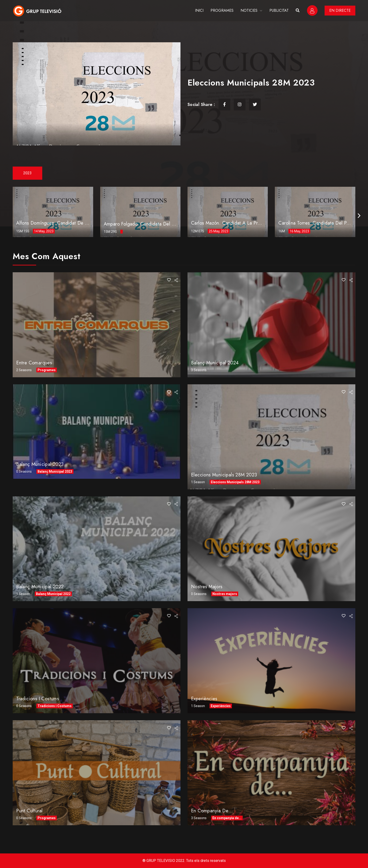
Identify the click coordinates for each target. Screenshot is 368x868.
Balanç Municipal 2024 (215, 363)
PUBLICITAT (279, 10)
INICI (199, 10)
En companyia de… (212, 811)
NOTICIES (249, 10)
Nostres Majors (207, 587)
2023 (27, 173)
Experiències (204, 699)
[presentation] (359, 216)
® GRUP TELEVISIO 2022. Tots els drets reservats (184, 861)
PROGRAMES (222, 10)
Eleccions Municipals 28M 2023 (224, 475)
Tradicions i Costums (38, 699)
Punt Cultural (29, 811)
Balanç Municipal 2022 (40, 587)
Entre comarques (34, 363)
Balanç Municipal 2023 (40, 464)
